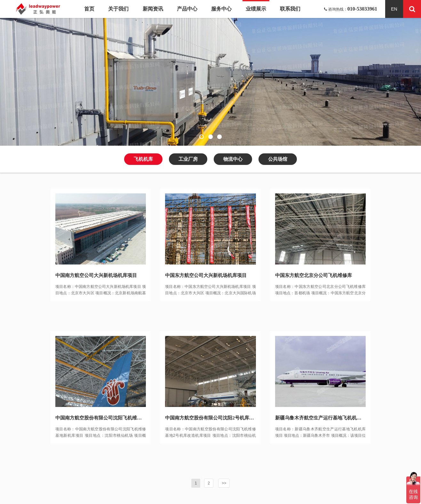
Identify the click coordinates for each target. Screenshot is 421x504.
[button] (202, 137)
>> (224, 483)
